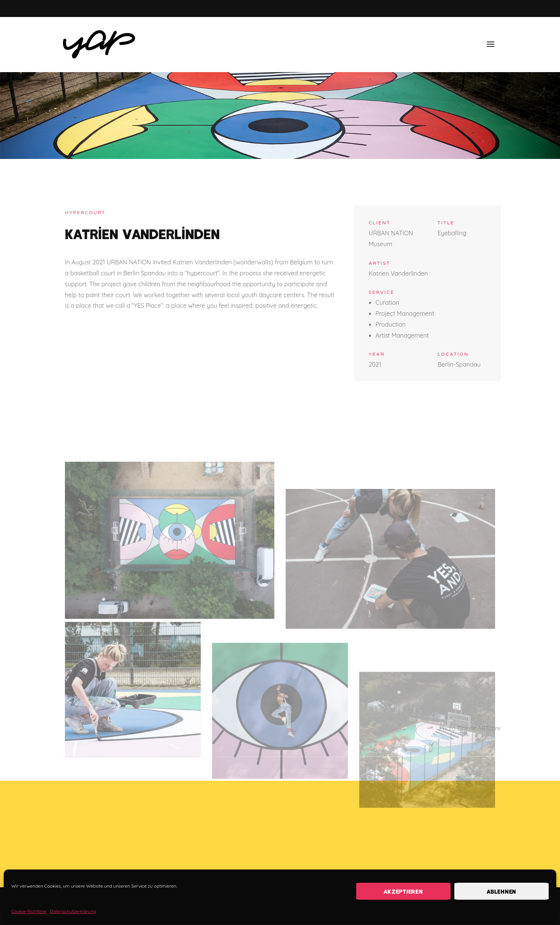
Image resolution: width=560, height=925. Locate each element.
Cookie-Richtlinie (29, 911)
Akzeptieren (403, 891)
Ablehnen (502, 891)
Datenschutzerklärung (73, 911)
